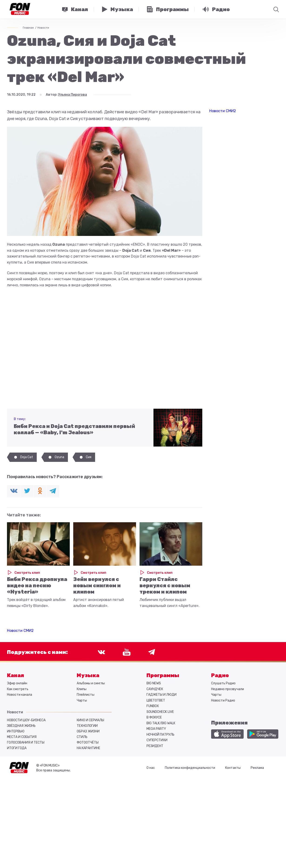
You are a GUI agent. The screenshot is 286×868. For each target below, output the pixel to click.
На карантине (88, 748)
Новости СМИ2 (20, 631)
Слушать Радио (223, 683)
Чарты (82, 700)
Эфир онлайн (17, 683)
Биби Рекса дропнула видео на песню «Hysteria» (37, 586)
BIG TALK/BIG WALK (161, 723)
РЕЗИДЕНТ (155, 746)
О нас (151, 768)
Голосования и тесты (26, 742)
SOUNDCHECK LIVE (160, 712)
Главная (28, 28)
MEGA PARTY (156, 729)
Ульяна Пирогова (73, 95)
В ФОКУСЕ (154, 717)
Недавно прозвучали (228, 689)
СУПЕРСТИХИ (157, 740)
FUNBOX (153, 706)
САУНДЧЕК (155, 689)
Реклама (257, 768)
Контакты (233, 768)
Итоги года (17, 748)
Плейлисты (86, 695)
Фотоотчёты (88, 742)
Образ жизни (88, 731)
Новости (43, 28)
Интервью (16, 731)
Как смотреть (18, 689)
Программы (163, 675)
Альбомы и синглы (91, 683)
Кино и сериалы (90, 720)
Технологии (87, 726)
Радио (220, 675)
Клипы (82, 689)
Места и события (22, 737)
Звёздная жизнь (21, 726)
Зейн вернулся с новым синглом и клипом (97, 586)
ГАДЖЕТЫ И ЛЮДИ (161, 695)
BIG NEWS (154, 683)
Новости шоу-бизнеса (26, 720)
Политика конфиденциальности (190, 768)
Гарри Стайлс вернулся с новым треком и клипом (165, 586)
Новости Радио (223, 700)
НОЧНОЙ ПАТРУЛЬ (160, 735)
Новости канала (20, 695)
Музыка (88, 675)
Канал (16, 675)
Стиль (82, 737)
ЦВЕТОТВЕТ (156, 700)
